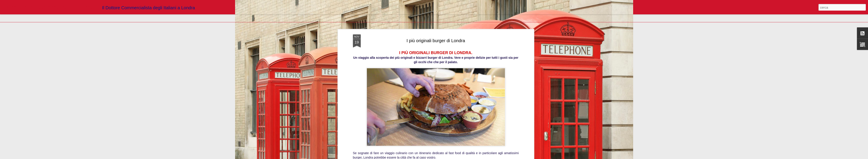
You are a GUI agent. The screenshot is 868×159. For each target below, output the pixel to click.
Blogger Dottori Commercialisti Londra (459, 54)
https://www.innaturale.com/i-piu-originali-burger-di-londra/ (436, 34)
